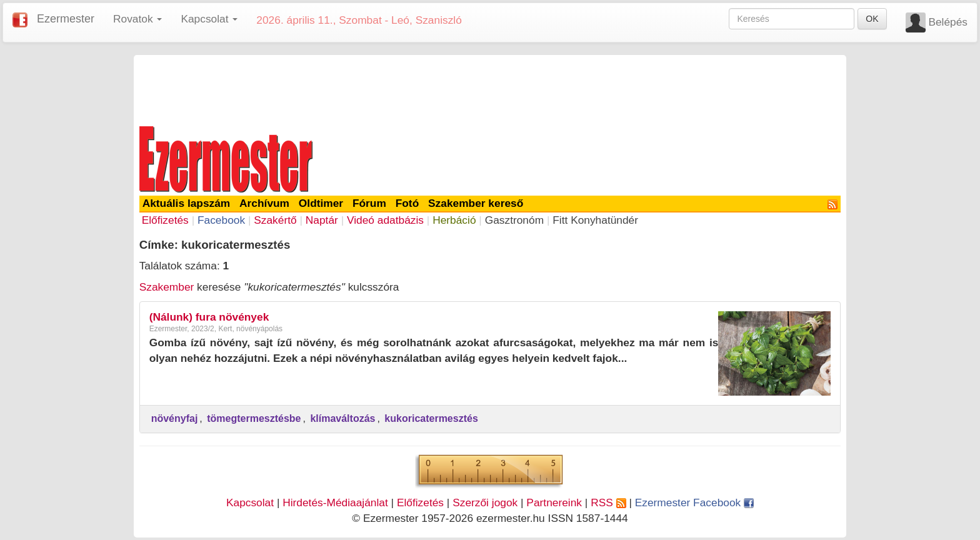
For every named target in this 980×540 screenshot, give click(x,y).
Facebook (221, 220)
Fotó (407, 203)
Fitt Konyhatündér (595, 220)
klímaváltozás (342, 418)
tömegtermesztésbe (254, 418)
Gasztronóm (514, 220)
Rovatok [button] (137, 19)
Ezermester (66, 19)
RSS (608, 502)
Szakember (167, 287)
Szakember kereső (476, 203)
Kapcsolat (250, 502)
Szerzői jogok (485, 502)
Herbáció (454, 220)
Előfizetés (165, 220)
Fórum (369, 203)
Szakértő (275, 220)
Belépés (948, 22)
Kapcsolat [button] (209, 19)
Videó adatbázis (385, 220)
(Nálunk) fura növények (209, 317)
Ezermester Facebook (694, 502)
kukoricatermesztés (431, 418)
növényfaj (175, 418)
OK (872, 19)
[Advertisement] (490, 89)
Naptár (322, 220)
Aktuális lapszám (187, 203)
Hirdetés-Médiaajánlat (335, 502)
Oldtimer (321, 203)
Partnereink (554, 502)
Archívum (264, 203)
